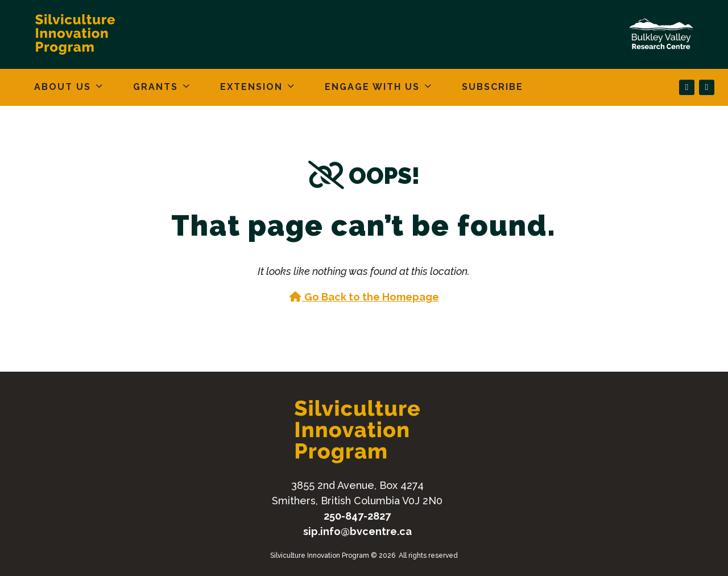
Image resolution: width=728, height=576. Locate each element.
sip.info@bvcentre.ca (357, 531)
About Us (63, 87)
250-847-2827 (357, 516)
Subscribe (493, 87)
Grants (156, 87)
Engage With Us (372, 87)
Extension (251, 87)
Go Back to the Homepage (364, 297)
